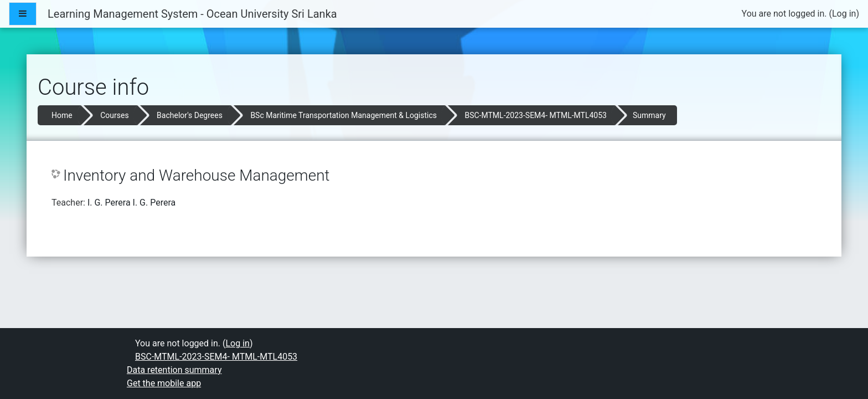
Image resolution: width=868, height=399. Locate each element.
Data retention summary (174, 370)
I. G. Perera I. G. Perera (131, 203)
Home (62, 115)
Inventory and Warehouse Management (197, 175)
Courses (114, 115)
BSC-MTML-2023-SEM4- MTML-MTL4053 (535, 115)
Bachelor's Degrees (190, 115)
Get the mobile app (164, 383)
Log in (844, 14)
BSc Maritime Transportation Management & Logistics (343, 115)
